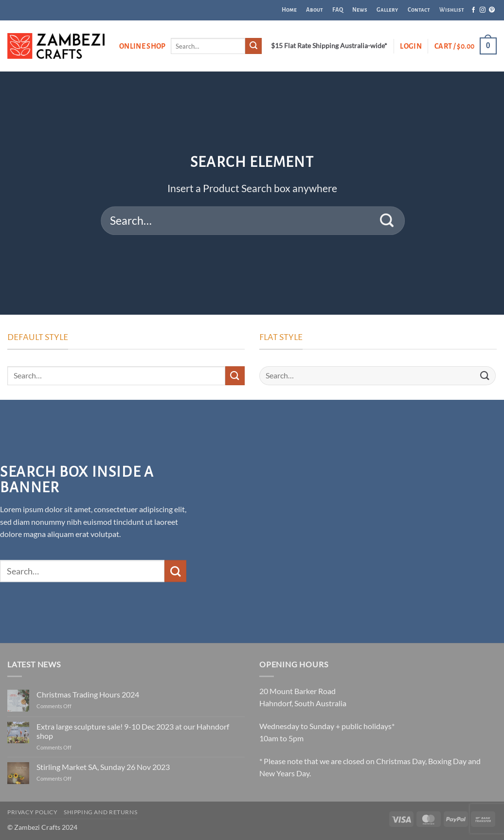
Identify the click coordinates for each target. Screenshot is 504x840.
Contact (419, 10)
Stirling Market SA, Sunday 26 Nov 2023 (103, 767)
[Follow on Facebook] (473, 10)
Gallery (387, 10)
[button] (411, 46)
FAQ (338, 10)
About (315, 10)
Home (289, 10)
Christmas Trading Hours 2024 (88, 694)
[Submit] (253, 46)
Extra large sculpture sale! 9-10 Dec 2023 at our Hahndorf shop (133, 731)
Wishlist (452, 10)
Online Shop (143, 46)
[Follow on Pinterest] (492, 10)
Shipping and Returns (100, 812)
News (360, 10)
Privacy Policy (33, 812)
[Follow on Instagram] (483, 10)
